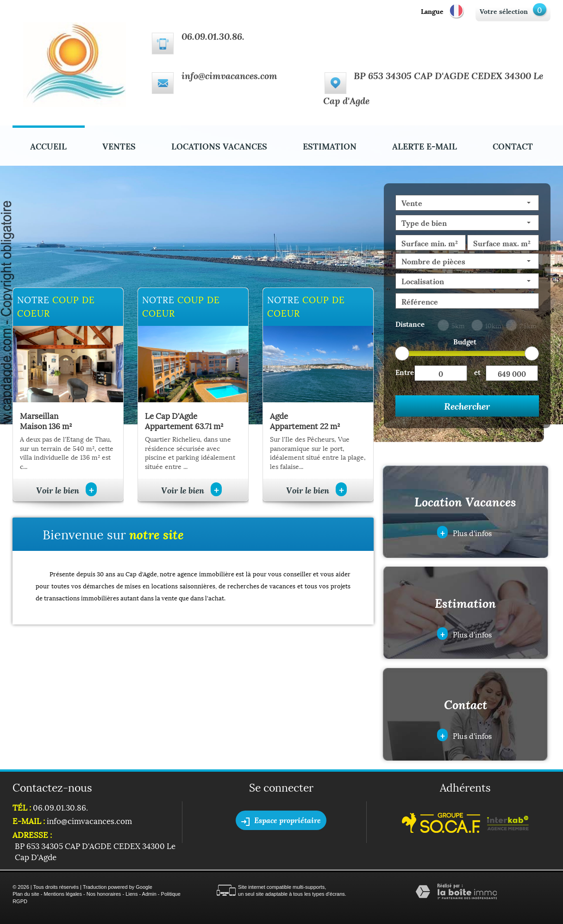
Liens (131, 894)
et (477, 372)
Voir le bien (66, 490)
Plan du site (26, 894)
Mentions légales (63, 894)
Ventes (119, 146)
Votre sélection (504, 11)
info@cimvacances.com (229, 75)
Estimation (330, 146)
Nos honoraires (104, 894)
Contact (513, 146)
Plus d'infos (464, 532)
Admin (149, 894)
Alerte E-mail (425, 146)
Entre (405, 372)
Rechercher (467, 406)
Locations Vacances (219, 146)
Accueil (48, 146)
